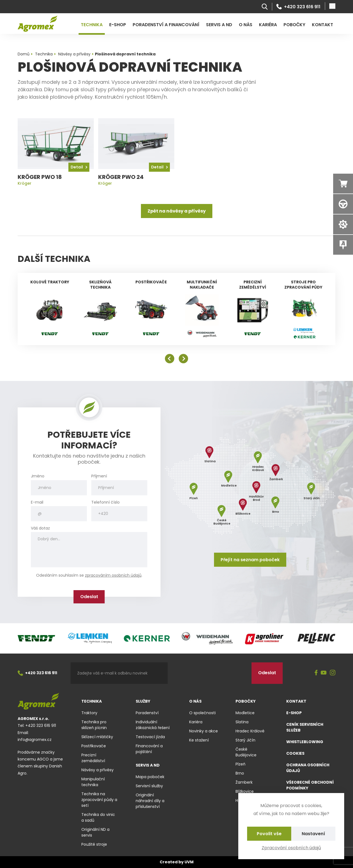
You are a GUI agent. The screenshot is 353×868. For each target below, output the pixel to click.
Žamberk (244, 782)
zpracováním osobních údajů (113, 575)
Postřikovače (94, 746)
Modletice (245, 713)
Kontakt (323, 25)
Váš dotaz (40, 528)
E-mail (37, 502)
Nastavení (313, 834)
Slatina (242, 722)
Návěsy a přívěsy (97, 770)
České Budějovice (246, 752)
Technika (92, 25)
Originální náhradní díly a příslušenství (150, 801)
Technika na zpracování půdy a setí (99, 800)
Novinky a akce (204, 731)
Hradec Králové (250, 731)
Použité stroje (94, 844)
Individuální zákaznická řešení (153, 725)
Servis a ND (219, 25)
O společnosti (202, 713)
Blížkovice (245, 791)
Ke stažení (199, 740)
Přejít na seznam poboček (250, 560)
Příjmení (99, 476)
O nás (246, 25)
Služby (143, 701)
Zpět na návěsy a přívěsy (177, 211)
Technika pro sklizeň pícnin (94, 725)
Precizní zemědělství (93, 758)
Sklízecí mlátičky (97, 737)
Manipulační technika (93, 782)
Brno (240, 773)
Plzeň (240, 764)
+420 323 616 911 (298, 7)
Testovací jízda (150, 737)
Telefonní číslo (105, 502)
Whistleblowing (305, 742)
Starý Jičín (245, 740)
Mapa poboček (150, 777)
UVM (189, 862)
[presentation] (210, 673)
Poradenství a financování (166, 25)
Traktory (89, 713)
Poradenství (147, 713)
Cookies (295, 753)
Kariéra (268, 25)
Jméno (38, 476)
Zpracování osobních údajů (291, 848)
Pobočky (294, 25)
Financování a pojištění (149, 749)
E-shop (118, 25)
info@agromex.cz (35, 740)
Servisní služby (149, 786)
